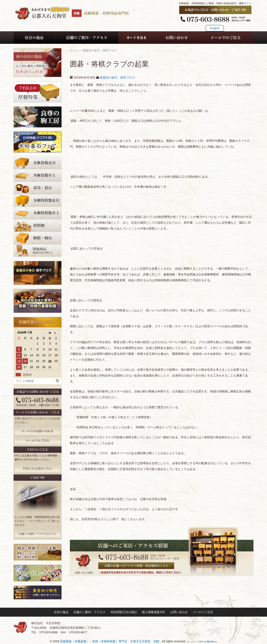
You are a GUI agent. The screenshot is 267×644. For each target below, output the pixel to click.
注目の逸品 (61, 612)
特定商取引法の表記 (124, 612)
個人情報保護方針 (154, 612)
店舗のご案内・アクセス (89, 612)
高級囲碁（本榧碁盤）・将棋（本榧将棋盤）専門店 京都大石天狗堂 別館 (110, 641)
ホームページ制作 (195, 642)
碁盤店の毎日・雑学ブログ (117, 77)
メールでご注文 (203, 612)
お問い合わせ (179, 612)
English (215, 28)
